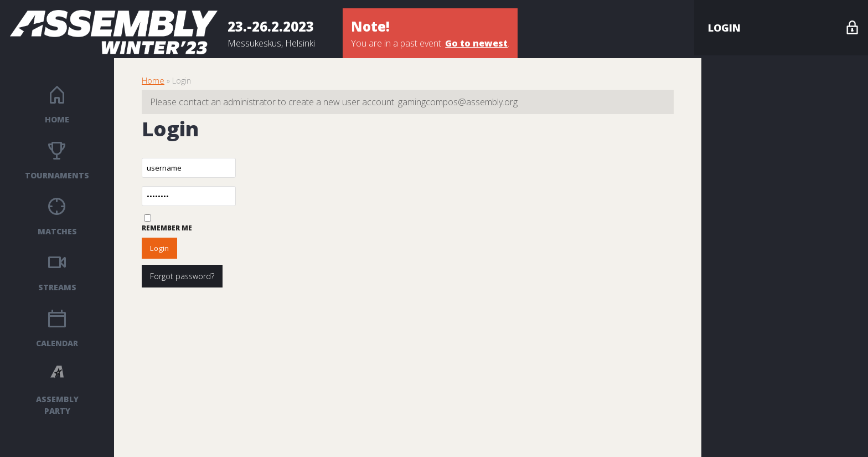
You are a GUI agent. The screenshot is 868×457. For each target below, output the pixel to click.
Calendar (57, 343)
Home (57, 119)
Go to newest (476, 43)
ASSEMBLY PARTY (57, 405)
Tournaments (57, 175)
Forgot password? (182, 276)
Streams (57, 287)
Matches (57, 231)
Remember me (167, 228)
